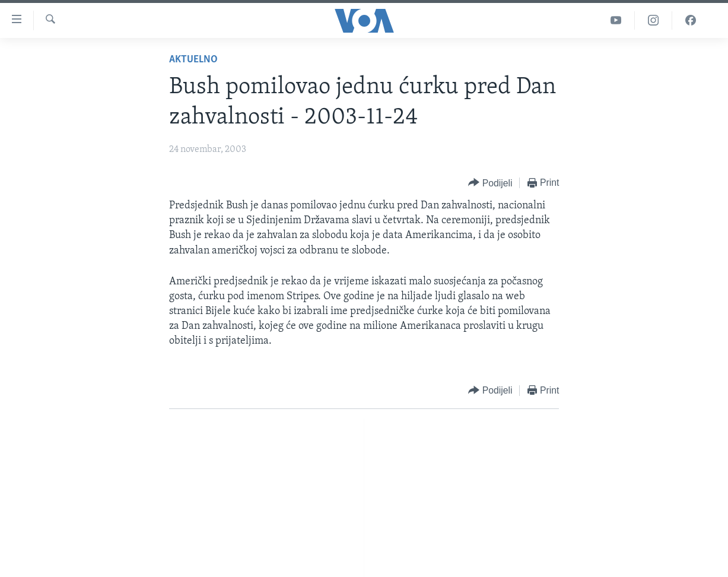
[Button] (490, 183)
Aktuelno (193, 60)
